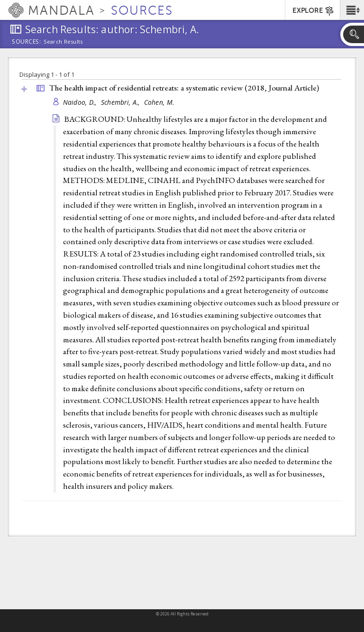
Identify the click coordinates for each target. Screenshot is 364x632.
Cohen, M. (159, 102)
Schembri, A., (121, 102)
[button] (352, 10)
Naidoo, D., (81, 102)
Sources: (27, 42)
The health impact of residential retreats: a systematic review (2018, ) (184, 88)
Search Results (63, 42)
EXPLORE (314, 11)
